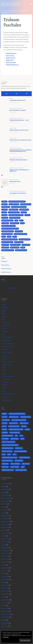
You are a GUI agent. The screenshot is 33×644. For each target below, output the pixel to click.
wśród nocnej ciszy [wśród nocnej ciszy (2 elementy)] (8, 250)
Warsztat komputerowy (20, 191)
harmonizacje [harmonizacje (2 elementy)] (24, 210)
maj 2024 (4, 486)
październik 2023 (6, 498)
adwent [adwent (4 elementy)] (4, 201)
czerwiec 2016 (5, 617)
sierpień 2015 (5, 623)
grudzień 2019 (5, 580)
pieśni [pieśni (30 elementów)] (22, 223)
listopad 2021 (5, 548)
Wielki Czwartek (11, 58)
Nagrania (4, 316)
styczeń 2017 (5, 609)
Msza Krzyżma (10, 56)
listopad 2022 (5, 519)
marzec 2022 (5, 542)
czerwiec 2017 (5, 594)
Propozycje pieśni (22, 11)
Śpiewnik (5, 331)
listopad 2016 (5, 611)
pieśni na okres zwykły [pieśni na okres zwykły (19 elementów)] (8, 226)
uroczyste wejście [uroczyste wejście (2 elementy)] (7, 242)
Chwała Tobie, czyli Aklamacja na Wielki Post (19, 170)
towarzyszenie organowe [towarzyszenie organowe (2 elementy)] (10, 239)
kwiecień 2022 (5, 539)
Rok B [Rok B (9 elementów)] (9, 237)
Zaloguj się (4, 261)
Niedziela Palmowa (11, 53)
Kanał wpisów (5, 265)
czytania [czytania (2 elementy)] (5, 210)
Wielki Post (21, 168)
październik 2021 (6, 550)
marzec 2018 (5, 588)
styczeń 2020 (5, 577)
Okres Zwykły (6, 365)
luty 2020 (4, 574)
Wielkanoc (21, 118)
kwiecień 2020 (5, 568)
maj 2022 (4, 536)
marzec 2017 (5, 603)
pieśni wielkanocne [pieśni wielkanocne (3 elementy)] (8, 231)
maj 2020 (4, 565)
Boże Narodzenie (7, 362)
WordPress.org (6, 272)
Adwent (5, 356)
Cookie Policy (6, 637)
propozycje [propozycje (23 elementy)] (19, 231)
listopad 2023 (5, 495)
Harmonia (4, 311)
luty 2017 (4, 606)
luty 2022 (4, 545)
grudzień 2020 (5, 559)
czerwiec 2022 (5, 533)
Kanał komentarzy (6, 269)
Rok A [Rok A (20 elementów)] (4, 237)
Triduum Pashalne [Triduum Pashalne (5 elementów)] (24, 239)
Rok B (11, 98)
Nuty (18, 108)
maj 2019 (4, 582)
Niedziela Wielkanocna (12, 65)
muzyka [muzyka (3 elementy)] (27, 215)
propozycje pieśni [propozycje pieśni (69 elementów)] (7, 234)
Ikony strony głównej (10, 11)
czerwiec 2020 (5, 562)
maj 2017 (4, 597)
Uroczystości (6, 379)
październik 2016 (6, 614)
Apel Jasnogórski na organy (18, 110)
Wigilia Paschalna (11, 62)
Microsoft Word (7, 400)
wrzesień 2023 (5, 501)
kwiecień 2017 (5, 600)
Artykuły (12, 148)
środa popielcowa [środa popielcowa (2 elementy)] (21, 250)
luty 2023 (4, 513)
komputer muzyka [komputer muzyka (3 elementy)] (14, 212)
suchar (3, 391)
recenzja (4, 388)
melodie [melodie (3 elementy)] (4, 215)
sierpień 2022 (5, 527)
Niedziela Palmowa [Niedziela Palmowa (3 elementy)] (7, 220)
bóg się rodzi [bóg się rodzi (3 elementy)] (6, 207)
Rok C (4, 373)
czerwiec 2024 (5, 484)
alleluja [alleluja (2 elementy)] (5, 204)
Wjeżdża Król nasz (15, 181)
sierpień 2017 (5, 591)
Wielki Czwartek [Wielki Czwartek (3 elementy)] (15, 245)
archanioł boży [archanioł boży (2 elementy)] (14, 204)
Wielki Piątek (10, 60)
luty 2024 (4, 492)
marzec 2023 (5, 510)
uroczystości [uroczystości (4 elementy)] (19, 242)
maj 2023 (4, 507)
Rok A (4, 368)
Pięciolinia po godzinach (10, 4)
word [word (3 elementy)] (23, 247)
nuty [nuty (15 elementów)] (21, 220)
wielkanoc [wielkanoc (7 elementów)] (5, 245)
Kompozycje (12, 168)
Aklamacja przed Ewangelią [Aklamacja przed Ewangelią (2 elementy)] (17, 201)
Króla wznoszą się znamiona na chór (20, 140)
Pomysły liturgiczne (7, 337)
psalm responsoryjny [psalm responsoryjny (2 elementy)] (20, 234)
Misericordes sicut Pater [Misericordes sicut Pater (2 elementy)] (16, 215)
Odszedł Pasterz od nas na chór (19, 130)
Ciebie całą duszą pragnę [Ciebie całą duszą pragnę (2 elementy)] (19, 207)
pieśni (21, 108)
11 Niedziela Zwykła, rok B (17, 100)
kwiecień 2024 (5, 489)
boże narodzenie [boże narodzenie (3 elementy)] (26, 204)
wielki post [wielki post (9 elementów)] (5, 247)
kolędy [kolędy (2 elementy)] (4, 212)
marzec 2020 (5, 571)
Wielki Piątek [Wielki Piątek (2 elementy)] (26, 245)
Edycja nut (12, 191)
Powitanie (4, 350)
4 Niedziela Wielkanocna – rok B (19, 120)
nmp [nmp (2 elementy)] (16, 220)
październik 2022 (6, 521)
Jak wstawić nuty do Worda (18, 193)
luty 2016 (4, 620)
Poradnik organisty (7, 340)
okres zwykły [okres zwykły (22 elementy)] (15, 223)
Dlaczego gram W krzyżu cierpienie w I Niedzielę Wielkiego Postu (21, 151)
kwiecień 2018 (5, 585)
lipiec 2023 (4, 504)
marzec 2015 (5, 626)
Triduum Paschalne (8, 376)
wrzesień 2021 (5, 553)
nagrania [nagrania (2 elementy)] (5, 218)
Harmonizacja (13, 108)
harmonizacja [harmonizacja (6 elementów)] (14, 210)
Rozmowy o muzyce (8, 347)
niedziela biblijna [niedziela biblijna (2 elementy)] (15, 218)
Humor (3, 313)
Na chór (11, 128)
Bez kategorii (5, 308)
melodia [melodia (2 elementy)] (24, 212)
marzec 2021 (5, 556)
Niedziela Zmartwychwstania (18, 160)
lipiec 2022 (4, 530)
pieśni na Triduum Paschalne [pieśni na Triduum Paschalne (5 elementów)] (10, 229)
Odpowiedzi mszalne (8, 344)
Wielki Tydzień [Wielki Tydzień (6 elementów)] (15, 247)
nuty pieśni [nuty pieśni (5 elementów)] (5, 223)
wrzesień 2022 (5, 524)
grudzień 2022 (5, 516)
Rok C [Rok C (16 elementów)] (15, 237)
